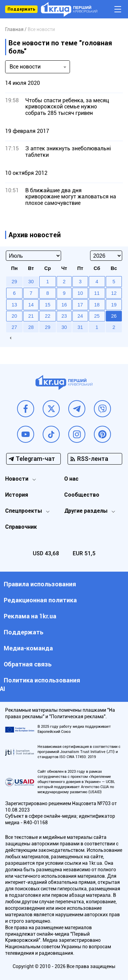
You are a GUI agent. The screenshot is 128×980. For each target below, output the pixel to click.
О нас (71, 479)
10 (80, 293)
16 (64, 305)
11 (97, 293)
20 (14, 316)
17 (80, 305)
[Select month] (33, 256)
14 (31, 305)
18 (97, 305)
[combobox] (38, 67)
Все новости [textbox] (25, 67)
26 (114, 316)
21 (31, 316)
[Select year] (106, 256)
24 (80, 316)
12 (114, 293)
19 (114, 305)
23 (64, 316)
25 (97, 316)
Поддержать (21, 9)
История (17, 495)
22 (47, 316)
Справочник (21, 527)
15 (47, 305)
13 (14, 305)
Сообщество (82, 495)
